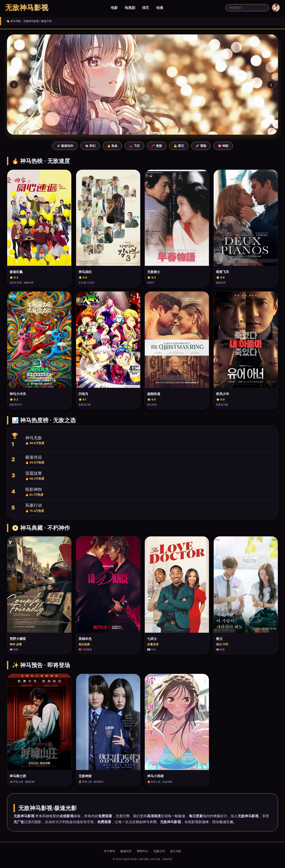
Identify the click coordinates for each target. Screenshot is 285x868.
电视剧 (130, 8)
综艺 (146, 8)
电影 (114, 8)
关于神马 (109, 851)
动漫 (160, 8)
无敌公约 (159, 851)
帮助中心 (143, 851)
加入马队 (176, 851)
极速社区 (126, 851)
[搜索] (247, 8)
